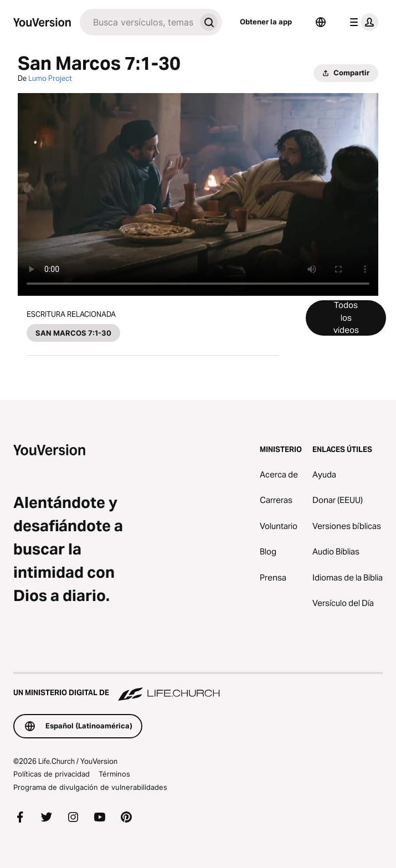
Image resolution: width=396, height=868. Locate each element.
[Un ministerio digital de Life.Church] (198, 687)
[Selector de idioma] (321, 22)
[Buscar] (138, 22)
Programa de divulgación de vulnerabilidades (90, 787)
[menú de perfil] (362, 22)
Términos (114, 774)
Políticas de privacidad (52, 774)
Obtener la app (266, 22)
